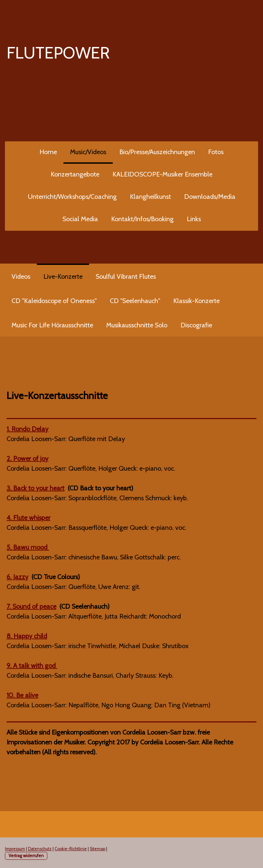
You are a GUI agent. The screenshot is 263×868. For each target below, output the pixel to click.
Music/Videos (88, 152)
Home (48, 152)
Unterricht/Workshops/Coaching (72, 197)
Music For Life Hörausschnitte (52, 325)
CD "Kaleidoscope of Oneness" (54, 301)
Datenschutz (40, 849)
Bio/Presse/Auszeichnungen (157, 152)
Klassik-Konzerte (196, 301)
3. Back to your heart (36, 488)
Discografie (196, 325)
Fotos (216, 152)
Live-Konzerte (63, 276)
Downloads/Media (210, 197)
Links (194, 219)
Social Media (80, 219)
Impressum (15, 849)
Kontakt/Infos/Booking (142, 219)
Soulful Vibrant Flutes (126, 276)
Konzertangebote (75, 174)
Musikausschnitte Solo (137, 325)
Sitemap (97, 849)
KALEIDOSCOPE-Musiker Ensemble (162, 174)
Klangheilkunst (150, 197)
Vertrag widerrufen (26, 856)
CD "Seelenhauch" (135, 301)
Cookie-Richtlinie (71, 849)
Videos (21, 276)
